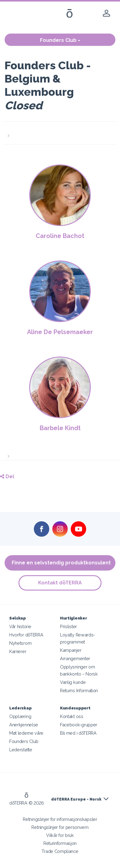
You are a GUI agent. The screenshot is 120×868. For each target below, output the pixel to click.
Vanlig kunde (73, 682)
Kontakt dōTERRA (60, 583)
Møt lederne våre (26, 733)
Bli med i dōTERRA (78, 733)
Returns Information (79, 690)
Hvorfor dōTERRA (26, 635)
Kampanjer (71, 650)
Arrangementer (75, 658)
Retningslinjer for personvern (60, 827)
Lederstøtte (21, 750)
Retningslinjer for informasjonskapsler (60, 819)
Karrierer (18, 651)
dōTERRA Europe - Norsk (76, 799)
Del (7, 476)
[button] (60, 132)
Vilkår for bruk (60, 835)
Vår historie (20, 626)
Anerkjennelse (24, 725)
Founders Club (60, 40)
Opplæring (20, 716)
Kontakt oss (72, 716)
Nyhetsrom (20, 643)
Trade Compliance (60, 851)
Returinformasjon (60, 843)
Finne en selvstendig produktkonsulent (61, 563)
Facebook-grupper (79, 725)
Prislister (68, 626)
